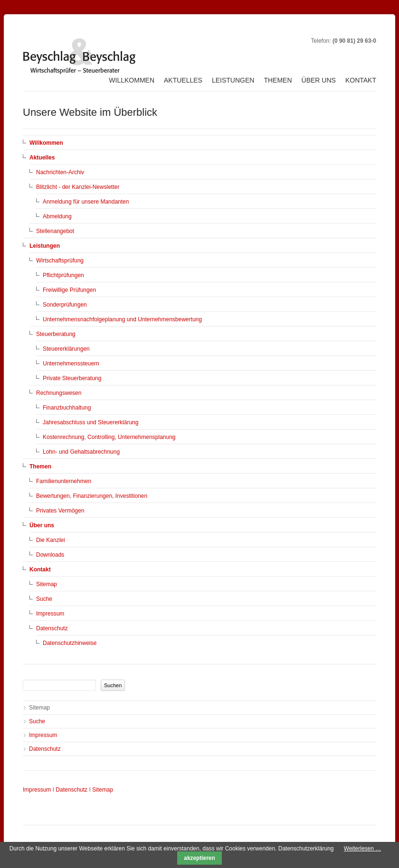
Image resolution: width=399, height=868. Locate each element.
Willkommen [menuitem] (132, 80)
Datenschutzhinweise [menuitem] (70, 643)
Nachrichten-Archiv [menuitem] (60, 172)
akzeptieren (199, 858)
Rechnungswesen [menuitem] (59, 393)
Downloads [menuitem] (50, 555)
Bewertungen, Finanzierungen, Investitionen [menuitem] (92, 496)
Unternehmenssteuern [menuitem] (71, 364)
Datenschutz (71, 790)
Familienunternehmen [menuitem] (64, 481)
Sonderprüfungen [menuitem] (65, 305)
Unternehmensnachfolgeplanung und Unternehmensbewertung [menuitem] (122, 319)
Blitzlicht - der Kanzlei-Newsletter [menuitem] (78, 187)
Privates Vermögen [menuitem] (60, 511)
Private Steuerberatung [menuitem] (72, 378)
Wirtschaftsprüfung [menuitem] (60, 261)
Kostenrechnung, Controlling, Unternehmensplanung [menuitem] (109, 437)
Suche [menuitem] (44, 599)
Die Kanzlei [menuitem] (51, 540)
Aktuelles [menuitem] (183, 80)
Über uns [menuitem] (319, 80)
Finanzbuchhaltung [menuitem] (67, 408)
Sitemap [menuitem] (47, 584)
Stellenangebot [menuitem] (55, 231)
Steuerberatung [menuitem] (56, 334)
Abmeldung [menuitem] (57, 216)
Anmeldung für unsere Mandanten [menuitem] (86, 202)
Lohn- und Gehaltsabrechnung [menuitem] (81, 452)
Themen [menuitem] (278, 80)
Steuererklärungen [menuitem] (66, 349)
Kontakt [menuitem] (361, 80)
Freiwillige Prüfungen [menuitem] (69, 290)
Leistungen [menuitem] (233, 80)
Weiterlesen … (362, 849)
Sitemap (103, 790)
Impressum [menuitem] (50, 614)
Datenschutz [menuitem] (52, 628)
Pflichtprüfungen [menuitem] (63, 275)
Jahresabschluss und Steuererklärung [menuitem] (90, 422)
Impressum (37, 790)
